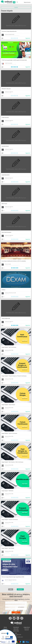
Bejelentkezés (27, 2)
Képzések (27, 630)
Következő (20, 589)
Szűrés (16, 7)
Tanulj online (27, 629)
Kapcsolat (5, 629)
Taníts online (16, 629)
